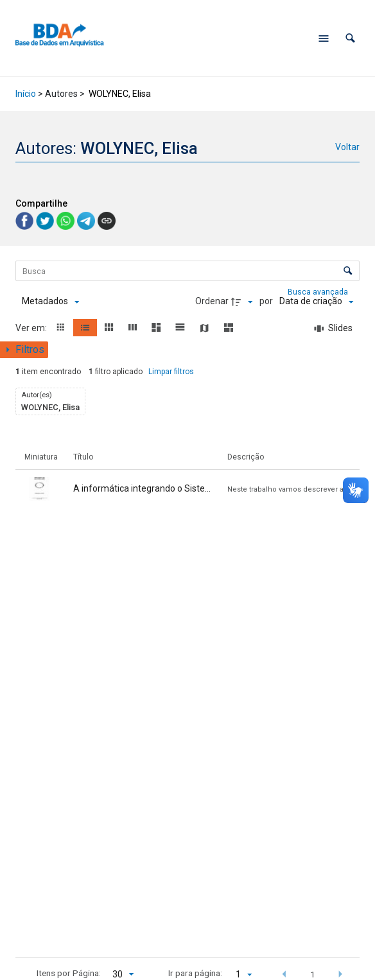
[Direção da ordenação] (243, 302)
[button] (350, 38)
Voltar (347, 147)
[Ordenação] (316, 302)
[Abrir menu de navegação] (324, 39)
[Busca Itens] (187, 271)
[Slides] (333, 329)
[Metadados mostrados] (50, 302)
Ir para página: (195, 973)
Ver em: (32, 328)
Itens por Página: (69, 973)
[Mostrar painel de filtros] (24, 350)
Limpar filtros (171, 372)
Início (26, 94)
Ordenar (212, 301)
